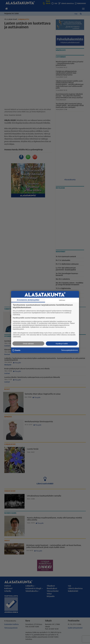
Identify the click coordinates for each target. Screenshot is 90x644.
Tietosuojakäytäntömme (69, 350)
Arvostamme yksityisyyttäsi (28, 300)
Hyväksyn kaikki (62, 343)
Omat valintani (28, 343)
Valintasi (62, 300)
